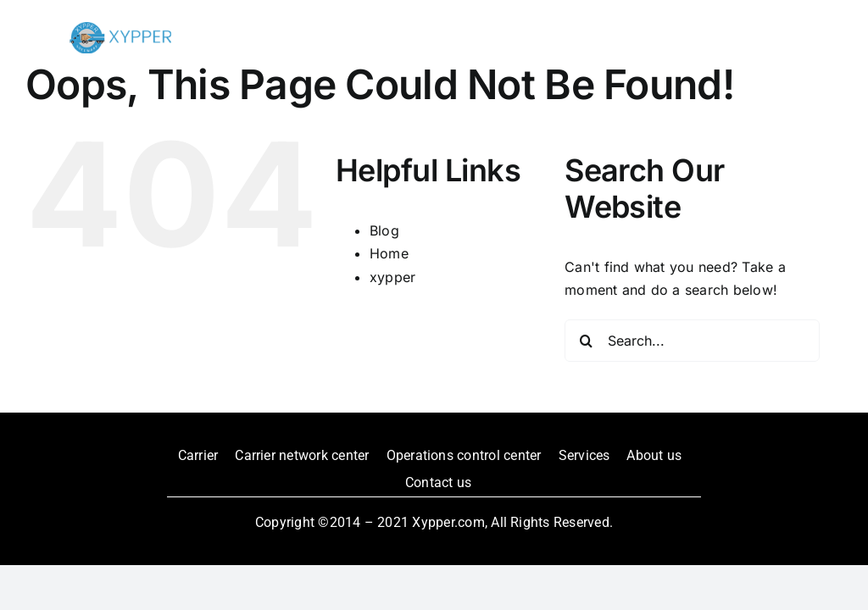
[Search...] (692, 341)
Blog (384, 230)
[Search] (586, 341)
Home (389, 253)
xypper (392, 277)
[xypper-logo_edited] (120, 29)
